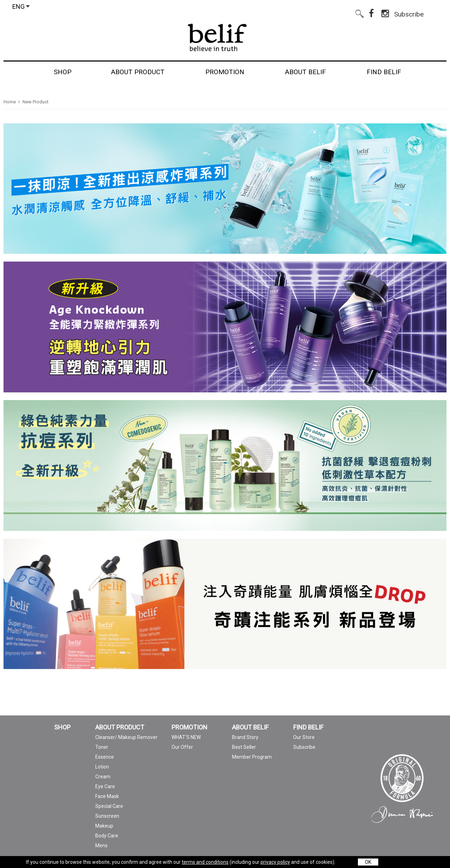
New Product (36, 102)
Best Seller (244, 747)
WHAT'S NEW (186, 737)
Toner (102, 747)
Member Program (252, 757)
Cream (103, 777)
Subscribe (409, 13)
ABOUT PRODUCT (120, 727)
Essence (105, 757)
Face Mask (107, 796)
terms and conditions (205, 862)
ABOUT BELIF (250, 727)
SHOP (62, 727)
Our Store (304, 737)
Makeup (104, 826)
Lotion (102, 767)
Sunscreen (107, 816)
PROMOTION (189, 727)
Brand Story (245, 737)
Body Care (107, 836)
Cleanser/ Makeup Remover (126, 737)
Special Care (109, 806)
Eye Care (105, 786)
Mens (101, 846)
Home (10, 102)
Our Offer (182, 747)
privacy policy (275, 862)
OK (368, 862)
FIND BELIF (308, 727)
